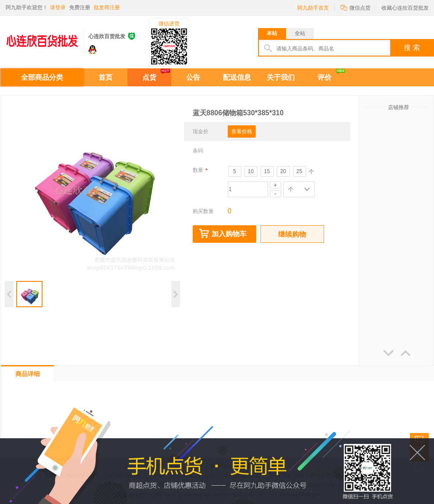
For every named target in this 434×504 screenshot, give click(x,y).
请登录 (58, 7)
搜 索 (412, 48)
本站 (272, 33)
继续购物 (292, 234)
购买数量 (203, 211)
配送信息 (237, 77)
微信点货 (355, 7)
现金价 (201, 131)
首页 (106, 77)
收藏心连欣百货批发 (405, 8)
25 (299, 171)
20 (283, 171)
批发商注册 (107, 7)
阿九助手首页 (313, 8)
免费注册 (80, 7)
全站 (300, 33)
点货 (149, 77)
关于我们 (281, 77)
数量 (200, 170)
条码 (198, 151)
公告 (193, 77)
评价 (325, 77)
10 (251, 171)
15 (267, 171)
